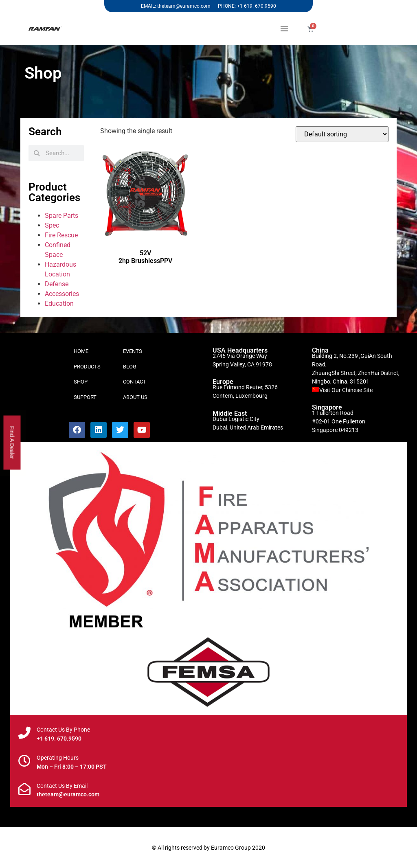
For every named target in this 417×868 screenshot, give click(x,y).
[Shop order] (342, 134)
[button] (284, 28)
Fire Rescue (61, 235)
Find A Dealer (12, 443)
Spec (52, 225)
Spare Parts (61, 216)
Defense (57, 284)
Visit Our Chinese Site (346, 390)
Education (59, 304)
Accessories (62, 294)
